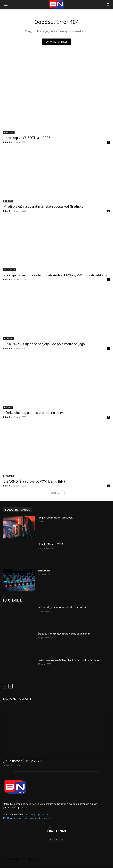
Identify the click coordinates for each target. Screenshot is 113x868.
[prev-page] (5, 686)
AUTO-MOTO (10, 270)
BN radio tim (44, 571)
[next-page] (11, 686)
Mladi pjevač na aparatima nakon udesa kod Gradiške (43, 207)
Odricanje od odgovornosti (37, 818)
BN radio (7, 142)
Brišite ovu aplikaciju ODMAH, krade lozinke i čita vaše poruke (69, 660)
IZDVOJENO (9, 338)
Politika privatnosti (13, 818)
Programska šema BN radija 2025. (55, 518)
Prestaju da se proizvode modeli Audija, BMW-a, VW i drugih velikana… (56, 275)
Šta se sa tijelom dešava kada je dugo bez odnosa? (64, 634)
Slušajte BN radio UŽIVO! (50, 544)
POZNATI (8, 201)
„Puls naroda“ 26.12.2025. (23, 761)
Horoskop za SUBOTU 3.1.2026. (27, 138)
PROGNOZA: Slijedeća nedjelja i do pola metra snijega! (44, 344)
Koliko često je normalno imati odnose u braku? (62, 607)
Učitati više (57, 493)
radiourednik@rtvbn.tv (36, 814)
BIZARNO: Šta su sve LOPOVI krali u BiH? (34, 481)
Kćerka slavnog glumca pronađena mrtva (34, 413)
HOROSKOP (9, 132)
